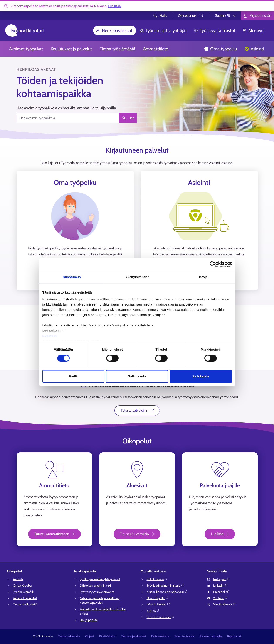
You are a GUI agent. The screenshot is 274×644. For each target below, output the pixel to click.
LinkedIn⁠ (221, 585)
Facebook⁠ (221, 592)
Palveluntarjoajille (211, 636)
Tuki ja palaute (89, 620)
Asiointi (254, 49)
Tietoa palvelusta (69, 636)
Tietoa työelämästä (118, 49)
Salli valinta (137, 376)
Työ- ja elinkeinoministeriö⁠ (165, 585)
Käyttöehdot (108, 636)
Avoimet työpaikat (26, 49)
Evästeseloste (160, 636)
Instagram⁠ (222, 579)
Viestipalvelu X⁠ (224, 604)
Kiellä (73, 376)
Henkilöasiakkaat (114, 30)
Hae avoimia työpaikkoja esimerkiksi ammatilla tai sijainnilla (66, 108)
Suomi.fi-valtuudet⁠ (161, 617)
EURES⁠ (153, 611)
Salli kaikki (201, 376)
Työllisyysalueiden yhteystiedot (100, 579)
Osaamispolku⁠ (158, 598)
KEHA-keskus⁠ (157, 579)
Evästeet (50, 336)
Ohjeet (90, 636)
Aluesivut (254, 30)
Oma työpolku (220, 49)
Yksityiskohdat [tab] (137, 277)
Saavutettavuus (184, 636)
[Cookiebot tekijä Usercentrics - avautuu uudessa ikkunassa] (213, 264)
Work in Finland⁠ (158, 604)
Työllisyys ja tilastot (214, 30)
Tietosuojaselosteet (134, 636)
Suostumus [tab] (72, 277)
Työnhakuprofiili (23, 592)
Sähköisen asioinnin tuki (95, 585)
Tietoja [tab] (202, 277)
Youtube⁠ (220, 598)
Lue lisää (114, 6)
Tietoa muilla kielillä (25, 604)
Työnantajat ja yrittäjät (163, 30)
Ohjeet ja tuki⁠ (191, 16)
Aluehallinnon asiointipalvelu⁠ (167, 592)
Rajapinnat (234, 636)
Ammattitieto (156, 49)
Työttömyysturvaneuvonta (97, 592)
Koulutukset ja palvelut (71, 49)
